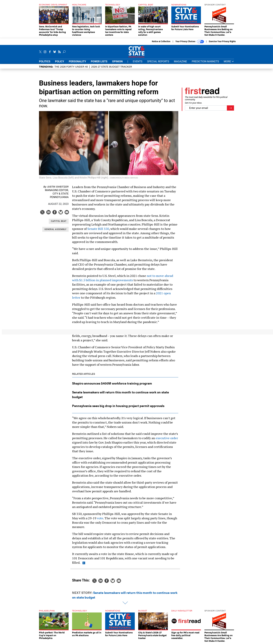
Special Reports (158, 61)
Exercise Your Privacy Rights (222, 41)
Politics (45, 61)
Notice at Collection (161, 41)
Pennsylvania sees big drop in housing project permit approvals (118, 406)
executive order (167, 438)
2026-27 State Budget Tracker (112, 66)
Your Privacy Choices (190, 42)
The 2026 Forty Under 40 (71, 66)
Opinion (117, 61)
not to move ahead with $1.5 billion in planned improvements (123, 278)
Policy (60, 61)
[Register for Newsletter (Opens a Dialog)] (230, 108)
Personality (77, 61)
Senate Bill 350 (98, 229)
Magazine (180, 61)
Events (138, 61)
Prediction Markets (205, 61)
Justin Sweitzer (56, 186)
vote (100, 518)
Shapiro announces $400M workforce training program (112, 383)
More (229, 62)
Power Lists (99, 61)
